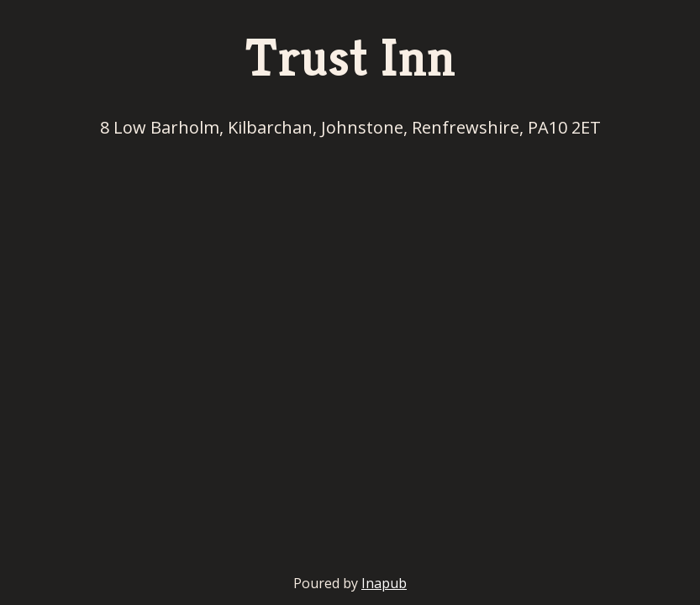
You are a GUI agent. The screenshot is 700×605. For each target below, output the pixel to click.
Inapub (384, 583)
